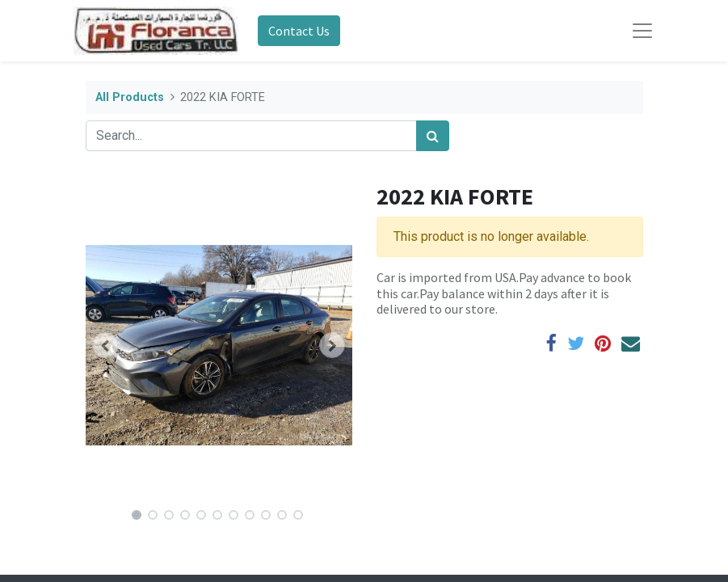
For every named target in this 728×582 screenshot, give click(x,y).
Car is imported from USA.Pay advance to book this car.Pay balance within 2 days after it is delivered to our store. (504, 293)
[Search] (433, 136)
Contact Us (299, 31)
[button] (106, 345)
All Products (130, 97)
